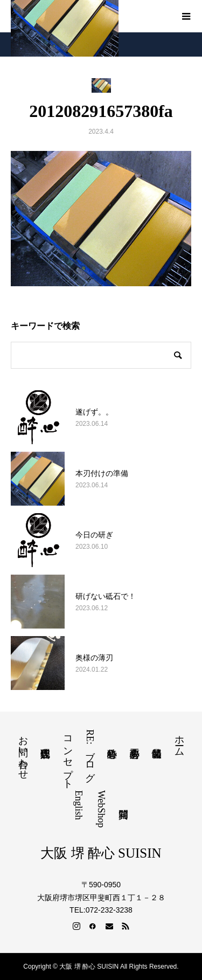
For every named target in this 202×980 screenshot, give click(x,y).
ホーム (179, 740)
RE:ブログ (90, 753)
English (79, 805)
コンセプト (68, 757)
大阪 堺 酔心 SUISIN (101, 853)
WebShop (101, 809)
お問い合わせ (23, 752)
